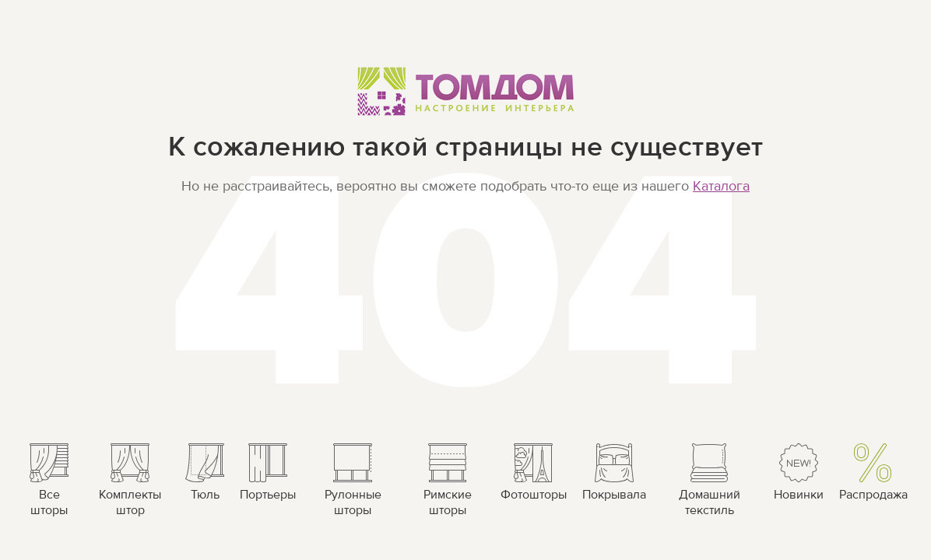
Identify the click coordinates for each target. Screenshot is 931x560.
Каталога (721, 186)
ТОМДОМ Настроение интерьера (466, 91)
